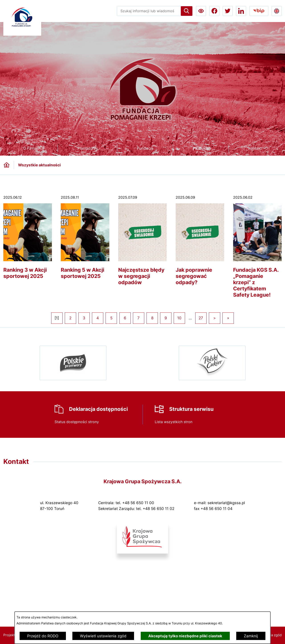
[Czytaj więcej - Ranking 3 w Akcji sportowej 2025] (28, 240)
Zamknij (251, 636)
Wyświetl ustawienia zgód (103, 636)
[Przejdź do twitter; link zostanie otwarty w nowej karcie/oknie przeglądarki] (228, 11)
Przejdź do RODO (43, 636)
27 (201, 318)
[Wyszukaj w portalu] (149, 11)
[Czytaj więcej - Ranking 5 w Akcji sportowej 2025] (85, 240)
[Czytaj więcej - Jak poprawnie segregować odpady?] (200, 243)
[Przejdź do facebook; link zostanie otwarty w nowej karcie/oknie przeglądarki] (214, 11)
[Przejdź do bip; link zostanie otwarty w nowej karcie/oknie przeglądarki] (259, 11)
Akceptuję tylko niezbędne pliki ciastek (185, 636)
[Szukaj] (187, 11)
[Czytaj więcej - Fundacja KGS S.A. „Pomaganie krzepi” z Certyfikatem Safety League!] (257, 250)
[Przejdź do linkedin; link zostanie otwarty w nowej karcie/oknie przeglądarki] (241, 11)
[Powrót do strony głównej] (7, 165)
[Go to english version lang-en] (277, 11)
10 (179, 318)
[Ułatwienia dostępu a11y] (201, 11)
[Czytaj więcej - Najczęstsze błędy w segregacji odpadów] (142, 243)
